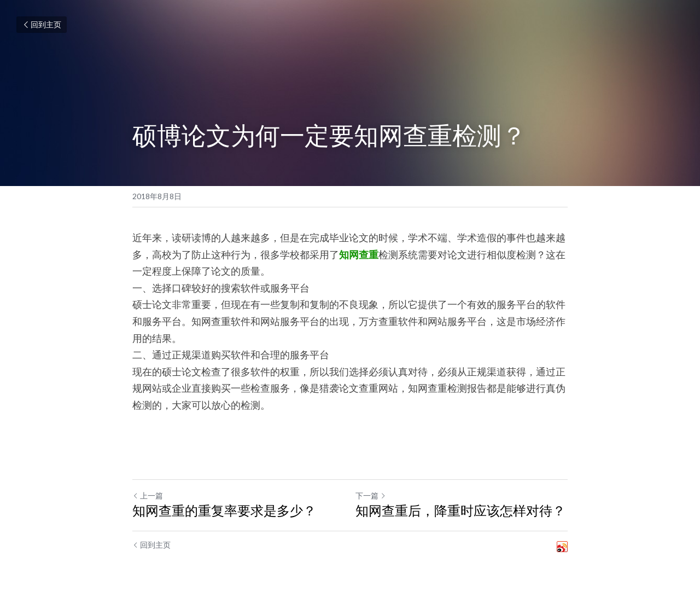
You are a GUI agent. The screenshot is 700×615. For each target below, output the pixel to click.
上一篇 (148, 495)
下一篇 (371, 495)
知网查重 (359, 254)
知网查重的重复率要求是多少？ (224, 510)
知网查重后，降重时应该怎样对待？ (460, 510)
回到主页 (42, 24)
